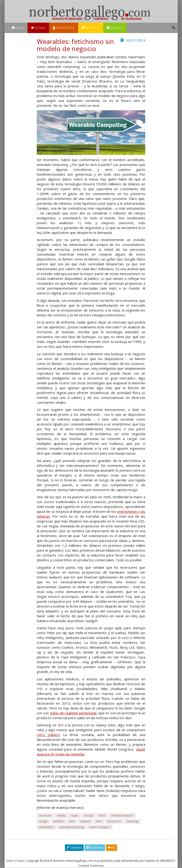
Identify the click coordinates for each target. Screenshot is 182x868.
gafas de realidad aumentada (73, 713)
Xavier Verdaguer (100, 827)
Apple (75, 815)
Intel (72, 821)
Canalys (89, 815)
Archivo (115, 28)
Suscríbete (95, 848)
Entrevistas (64, 28)
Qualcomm (114, 821)
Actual (38, 28)
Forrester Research (122, 815)
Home (18, 28)
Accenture (45, 815)
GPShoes (58, 821)
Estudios (91, 28)
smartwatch (46, 827)
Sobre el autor (16, 861)
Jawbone (85, 821)
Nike (99, 821)
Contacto (74, 848)
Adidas (61, 815)
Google (43, 821)
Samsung (132, 821)
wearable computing (72, 827)
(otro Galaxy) (48, 735)
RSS (111, 848)
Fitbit (102, 815)
